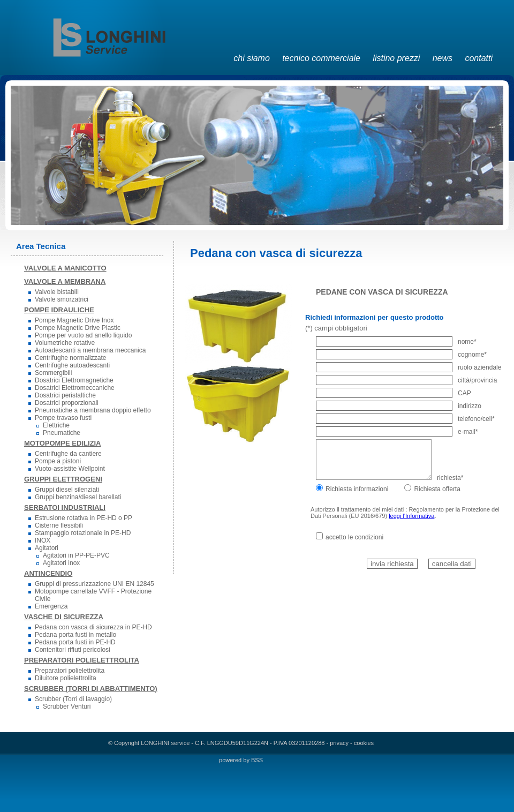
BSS (257, 760)
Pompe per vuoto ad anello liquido (83, 335)
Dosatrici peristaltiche (65, 395)
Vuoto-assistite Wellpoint (70, 469)
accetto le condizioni (350, 537)
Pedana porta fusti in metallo (75, 635)
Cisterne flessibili (59, 525)
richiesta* (390, 478)
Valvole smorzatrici (62, 299)
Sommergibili (53, 373)
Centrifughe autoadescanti (72, 365)
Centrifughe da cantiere (68, 454)
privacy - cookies (352, 743)
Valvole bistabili (57, 292)
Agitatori (47, 548)
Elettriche (56, 425)
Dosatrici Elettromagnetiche (74, 380)
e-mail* (397, 432)
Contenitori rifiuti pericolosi (73, 650)
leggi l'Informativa (411, 516)
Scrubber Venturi (67, 706)
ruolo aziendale (409, 367)
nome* (396, 342)
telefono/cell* (405, 419)
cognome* (401, 355)
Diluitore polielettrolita (66, 678)
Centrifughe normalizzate (70, 358)
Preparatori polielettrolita (70, 671)
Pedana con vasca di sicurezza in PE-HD (93, 627)
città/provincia (406, 380)
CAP (394, 393)
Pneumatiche (62, 433)
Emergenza (51, 606)
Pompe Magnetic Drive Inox (74, 320)
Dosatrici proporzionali (67, 403)
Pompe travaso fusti (63, 418)
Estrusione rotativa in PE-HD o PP (84, 518)
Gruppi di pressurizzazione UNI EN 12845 (95, 584)
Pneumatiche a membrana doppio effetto (93, 410)
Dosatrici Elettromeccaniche (75, 388)
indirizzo (399, 406)
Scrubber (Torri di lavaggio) (73, 699)
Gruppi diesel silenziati (67, 490)
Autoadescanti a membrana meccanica (90, 350)
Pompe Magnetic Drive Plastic (78, 328)
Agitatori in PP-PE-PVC (76, 555)
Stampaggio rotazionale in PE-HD (83, 533)
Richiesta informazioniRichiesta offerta (388, 489)
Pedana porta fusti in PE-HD (75, 642)
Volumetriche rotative (65, 343)
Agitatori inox (61, 563)
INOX (43, 540)
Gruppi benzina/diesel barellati (78, 497)
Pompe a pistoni (58, 461)
